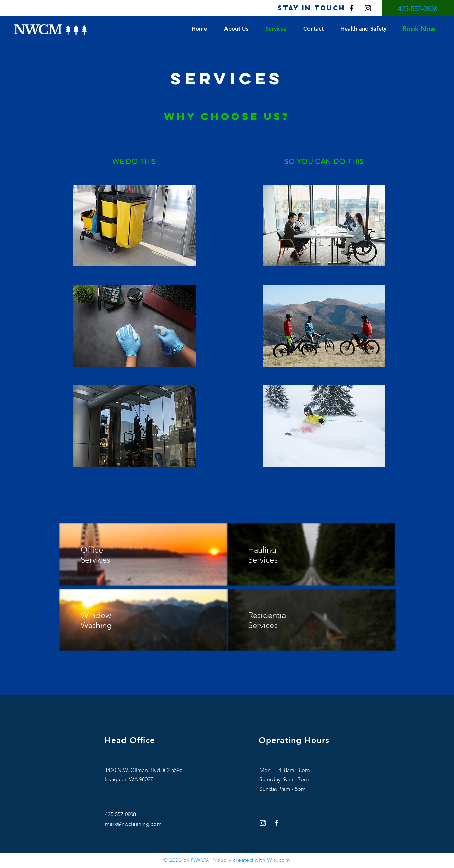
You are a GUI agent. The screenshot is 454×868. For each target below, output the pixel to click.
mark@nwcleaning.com (133, 824)
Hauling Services (263, 555)
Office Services (95, 555)
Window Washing (97, 620)
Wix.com (278, 860)
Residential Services (268, 620)
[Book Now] (419, 29)
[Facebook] (351, 8)
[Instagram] (368, 8)
